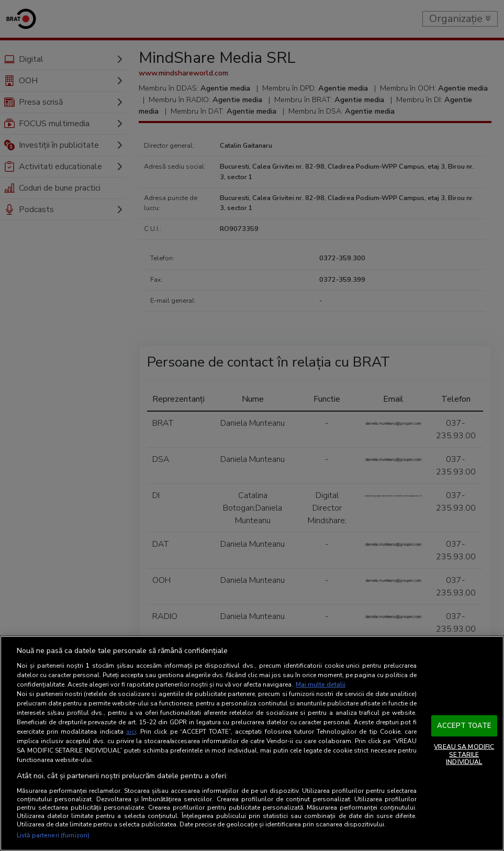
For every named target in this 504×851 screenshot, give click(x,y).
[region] (252, 743)
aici (131, 732)
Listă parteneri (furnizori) (53, 835)
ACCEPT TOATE (464, 725)
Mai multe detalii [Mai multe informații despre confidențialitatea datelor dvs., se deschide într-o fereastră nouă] (321, 684)
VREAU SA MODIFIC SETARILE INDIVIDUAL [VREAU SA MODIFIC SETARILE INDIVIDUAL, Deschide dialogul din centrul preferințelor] (464, 754)
